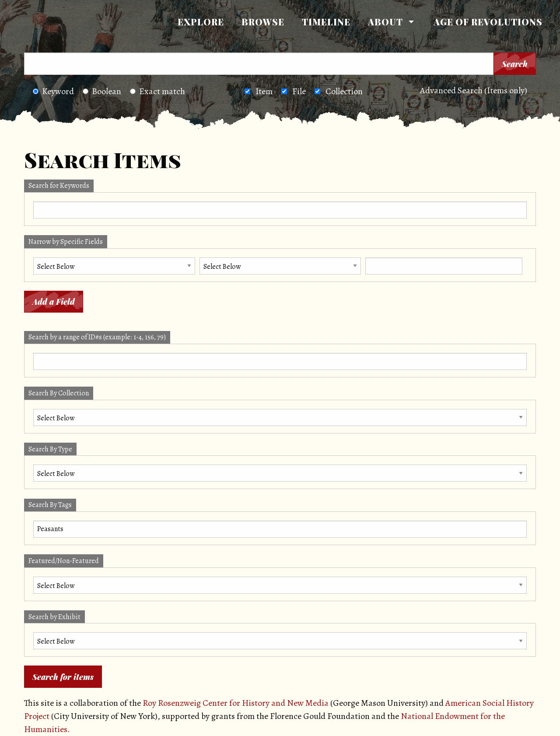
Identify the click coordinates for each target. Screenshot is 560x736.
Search (515, 64)
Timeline (326, 22)
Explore (201, 22)
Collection (344, 91)
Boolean (102, 91)
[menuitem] (201, 22)
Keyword (53, 91)
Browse (263, 22)
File (299, 91)
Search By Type (50, 449)
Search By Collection (59, 393)
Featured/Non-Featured (64, 561)
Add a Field (54, 302)
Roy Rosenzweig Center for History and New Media (236, 703)
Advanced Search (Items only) (474, 90)
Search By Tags (50, 505)
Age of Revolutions (488, 22)
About (385, 22)
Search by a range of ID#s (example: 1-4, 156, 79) (97, 337)
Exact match (157, 91)
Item (264, 91)
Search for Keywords (59, 186)
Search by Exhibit (54, 617)
